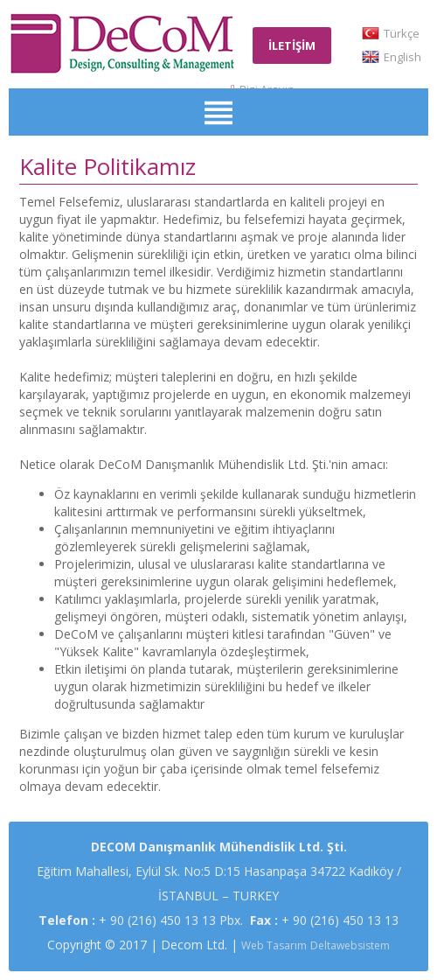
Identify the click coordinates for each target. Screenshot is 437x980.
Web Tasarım (274, 945)
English (402, 57)
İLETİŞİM (292, 45)
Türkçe (402, 33)
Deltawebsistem (350, 945)
